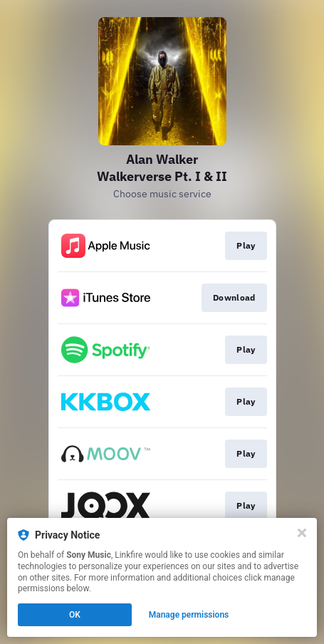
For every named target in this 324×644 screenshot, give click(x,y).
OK (75, 615)
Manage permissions (189, 615)
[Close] (302, 533)
